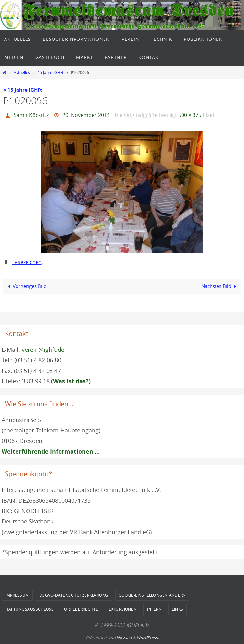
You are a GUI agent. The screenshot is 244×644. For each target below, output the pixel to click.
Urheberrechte (81, 609)
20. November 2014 (86, 115)
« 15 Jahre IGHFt (23, 90)
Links (177, 609)
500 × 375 (190, 115)
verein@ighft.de (43, 350)
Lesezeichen (27, 262)
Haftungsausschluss (29, 609)
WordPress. (148, 638)
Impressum (17, 595)
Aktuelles (22, 72)
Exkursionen (123, 609)
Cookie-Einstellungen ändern (152, 595)
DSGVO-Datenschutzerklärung (74, 595)
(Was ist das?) (71, 381)
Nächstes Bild (220, 286)
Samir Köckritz (31, 115)
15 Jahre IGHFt (50, 72)
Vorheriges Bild (26, 286)
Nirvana (124, 638)
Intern (154, 609)
